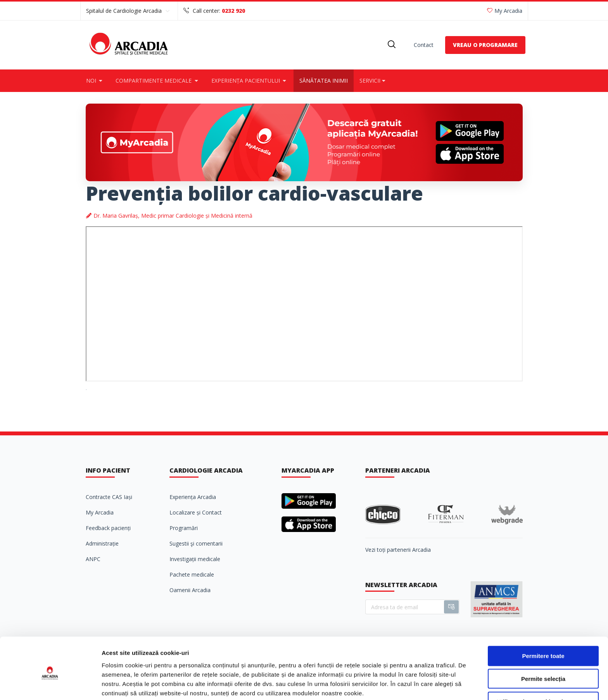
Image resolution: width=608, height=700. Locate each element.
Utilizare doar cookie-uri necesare (543, 668)
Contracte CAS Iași (109, 497)
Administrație (102, 543)
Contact (424, 45)
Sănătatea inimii (324, 81)
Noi (95, 81)
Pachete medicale (192, 574)
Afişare (388, 685)
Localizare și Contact (196, 512)
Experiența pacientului (250, 81)
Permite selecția (543, 645)
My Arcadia (505, 11)
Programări (184, 528)
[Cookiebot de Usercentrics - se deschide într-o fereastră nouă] (50, 685)
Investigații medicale (195, 559)
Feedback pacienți (108, 528)
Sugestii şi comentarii (196, 543)
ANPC (93, 559)
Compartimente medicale (158, 81)
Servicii (373, 81)
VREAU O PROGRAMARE (485, 45)
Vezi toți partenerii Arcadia (398, 550)
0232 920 (233, 11)
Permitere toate (543, 623)
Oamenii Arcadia (190, 590)
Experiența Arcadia (193, 497)
